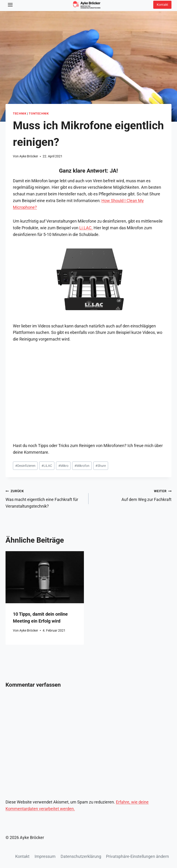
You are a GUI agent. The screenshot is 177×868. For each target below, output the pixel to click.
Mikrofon (82, 466)
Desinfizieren (25, 466)
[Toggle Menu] (10, 5)
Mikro (63, 466)
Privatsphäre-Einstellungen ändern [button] (137, 856)
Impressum (45, 856)
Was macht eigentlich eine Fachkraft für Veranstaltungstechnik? (45, 498)
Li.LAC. (86, 228)
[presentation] (45, 577)
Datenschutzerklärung (81, 856)
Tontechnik (39, 113)
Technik (20, 113)
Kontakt (22, 856)
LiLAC (47, 466)
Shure (101, 466)
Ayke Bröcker (29, 156)
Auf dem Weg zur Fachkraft (132, 495)
